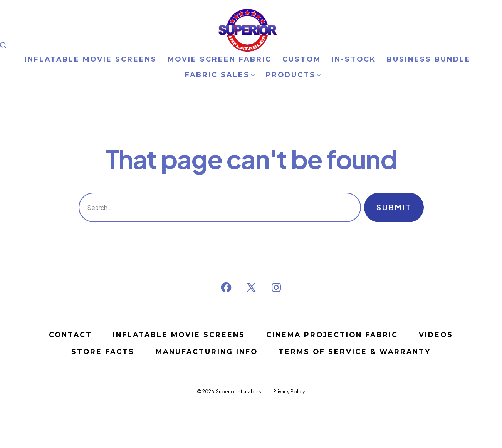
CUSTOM (302, 59)
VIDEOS (436, 335)
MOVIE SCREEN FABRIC (220, 59)
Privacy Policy (289, 391)
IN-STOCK (354, 59)
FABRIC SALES (220, 75)
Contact (71, 335)
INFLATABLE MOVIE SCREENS (91, 59)
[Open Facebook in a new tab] (226, 287)
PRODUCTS (293, 75)
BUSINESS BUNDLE (429, 59)
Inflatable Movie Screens (179, 335)
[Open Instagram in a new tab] (276, 287)
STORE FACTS (103, 352)
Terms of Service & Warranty (355, 352)
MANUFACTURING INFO (207, 352)
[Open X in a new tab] (251, 287)
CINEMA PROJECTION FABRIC (332, 335)
